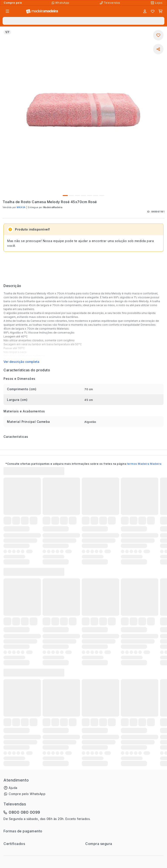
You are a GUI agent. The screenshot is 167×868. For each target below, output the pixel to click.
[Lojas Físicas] (157, 3)
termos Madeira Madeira (144, 464)
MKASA (21, 207)
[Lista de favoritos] (153, 11)
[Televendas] (110, 3)
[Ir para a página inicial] (42, 11)
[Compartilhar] (158, 49)
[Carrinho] (160, 11)
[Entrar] (145, 11)
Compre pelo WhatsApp (27, 794)
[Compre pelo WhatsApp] (61, 3)
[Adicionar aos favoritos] (158, 35)
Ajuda (13, 788)
